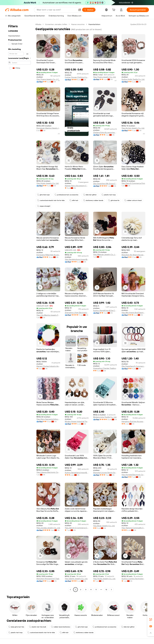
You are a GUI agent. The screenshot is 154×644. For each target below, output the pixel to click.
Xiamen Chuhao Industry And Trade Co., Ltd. (48, 366)
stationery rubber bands (93, 200)
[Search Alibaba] (56, 10)
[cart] (114, 10)
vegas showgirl (44, 206)
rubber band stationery (61, 627)
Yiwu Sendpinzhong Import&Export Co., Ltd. (77, 259)
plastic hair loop (109, 195)
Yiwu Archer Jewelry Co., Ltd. (133, 128)
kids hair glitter (90, 195)
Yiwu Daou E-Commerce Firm (133, 183)
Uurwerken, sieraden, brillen (56, 24)
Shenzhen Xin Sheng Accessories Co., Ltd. (133, 255)
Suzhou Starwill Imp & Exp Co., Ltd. (105, 310)
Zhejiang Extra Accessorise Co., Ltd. (105, 132)
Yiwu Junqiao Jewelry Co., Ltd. (48, 528)
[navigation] (20, 307)
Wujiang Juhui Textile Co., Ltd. (105, 417)
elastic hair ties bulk (38, 627)
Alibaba (38, 24)
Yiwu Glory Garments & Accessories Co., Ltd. (48, 419)
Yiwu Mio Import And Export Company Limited (133, 313)
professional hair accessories (66, 195)
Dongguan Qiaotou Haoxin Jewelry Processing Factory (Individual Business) (48, 128)
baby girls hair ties (16, 627)
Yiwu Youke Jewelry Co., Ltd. (104, 579)
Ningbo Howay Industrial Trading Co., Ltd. (77, 421)
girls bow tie (114, 200)
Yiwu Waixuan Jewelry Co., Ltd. (105, 254)
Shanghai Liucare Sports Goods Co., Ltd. (105, 473)
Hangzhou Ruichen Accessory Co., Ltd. (133, 421)
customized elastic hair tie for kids (51, 200)
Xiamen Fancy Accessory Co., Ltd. (77, 186)
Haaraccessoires (78, 24)
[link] (151, 620)
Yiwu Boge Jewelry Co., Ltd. (104, 526)
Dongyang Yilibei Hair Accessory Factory (48, 255)
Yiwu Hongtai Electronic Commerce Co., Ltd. (133, 475)
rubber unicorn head (133, 200)
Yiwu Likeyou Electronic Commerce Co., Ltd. (48, 472)
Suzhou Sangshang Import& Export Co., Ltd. (77, 473)
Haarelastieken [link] (94, 24)
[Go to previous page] (70, 590)
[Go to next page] (111, 590)
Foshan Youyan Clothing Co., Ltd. (77, 77)
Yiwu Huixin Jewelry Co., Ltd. (48, 183)
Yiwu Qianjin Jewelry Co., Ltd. (76, 579)
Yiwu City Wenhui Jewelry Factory (48, 315)
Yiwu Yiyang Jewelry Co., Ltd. (48, 79)
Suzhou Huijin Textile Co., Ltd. (133, 79)
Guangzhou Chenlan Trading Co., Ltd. (105, 368)
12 (106, 590)
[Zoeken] (89, 10)
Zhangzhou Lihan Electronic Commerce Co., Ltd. (77, 313)
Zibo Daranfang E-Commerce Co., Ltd (133, 366)
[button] (80, 10)
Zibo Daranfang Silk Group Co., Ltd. (105, 184)
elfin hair (74, 200)
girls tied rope (43, 195)
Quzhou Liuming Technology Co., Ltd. (133, 579)
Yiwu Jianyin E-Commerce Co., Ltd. (77, 528)
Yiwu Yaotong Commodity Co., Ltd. (133, 528)
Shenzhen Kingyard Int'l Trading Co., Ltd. (48, 579)
